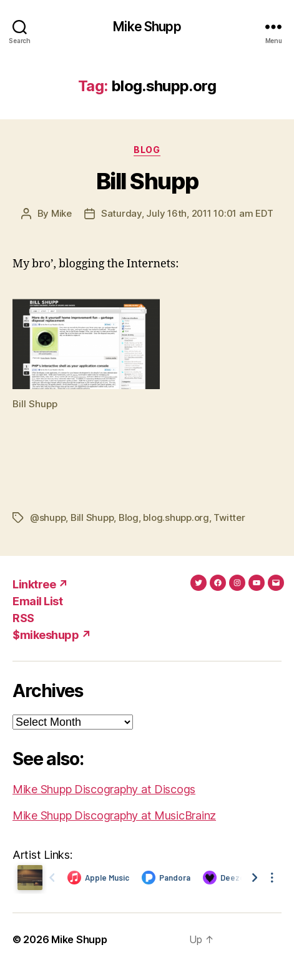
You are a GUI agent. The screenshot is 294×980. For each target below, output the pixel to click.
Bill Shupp (147, 181)
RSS (23, 618)
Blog (147, 150)
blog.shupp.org (176, 517)
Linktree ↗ (40, 584)
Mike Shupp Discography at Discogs (104, 789)
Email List (37, 601)
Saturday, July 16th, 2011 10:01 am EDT (187, 213)
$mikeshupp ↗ (52, 635)
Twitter (229, 517)
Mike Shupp (147, 27)
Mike (61, 213)
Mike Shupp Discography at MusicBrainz (114, 815)
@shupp (48, 517)
